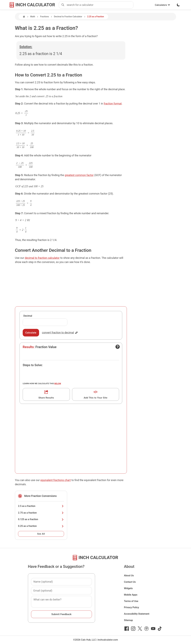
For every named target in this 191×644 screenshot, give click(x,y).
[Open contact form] (118, 347)
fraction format (113, 104)
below (58, 383)
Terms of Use (131, 601)
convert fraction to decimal (60, 333)
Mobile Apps (131, 595)
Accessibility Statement (137, 614)
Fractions (44, 17)
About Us (129, 576)
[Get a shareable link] (46, 394)
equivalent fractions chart (56, 480)
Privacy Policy (132, 607)
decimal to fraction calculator (42, 258)
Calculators (162, 5)
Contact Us (130, 582)
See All (41, 534)
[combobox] (100, 5)
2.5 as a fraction (41, 506)
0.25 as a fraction (41, 526)
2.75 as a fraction (41, 513)
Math (33, 17)
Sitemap (128, 620)
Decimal (28, 316)
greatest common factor (79, 175)
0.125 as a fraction (41, 519)
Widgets (128, 588)
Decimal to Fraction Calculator (68, 17)
